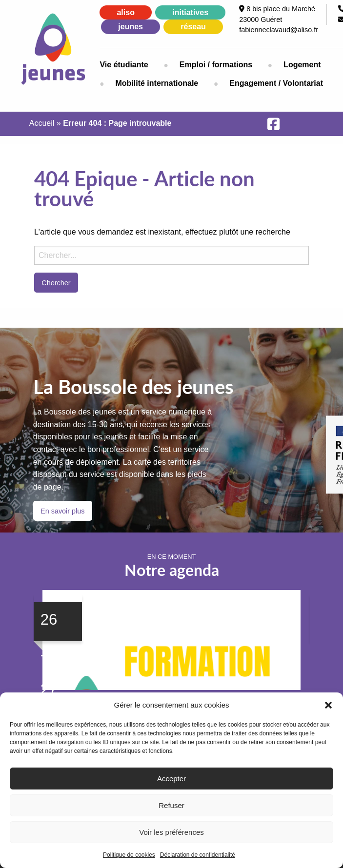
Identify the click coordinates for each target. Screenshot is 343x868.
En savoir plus (62, 511)
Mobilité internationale (157, 83)
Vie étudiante (124, 65)
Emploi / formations (216, 65)
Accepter (171, 779)
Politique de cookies (129, 855)
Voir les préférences (171, 832)
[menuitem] (131, 65)
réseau (193, 27)
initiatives (190, 12)
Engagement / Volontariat (276, 83)
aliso (125, 12)
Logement (302, 65)
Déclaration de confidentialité (198, 855)
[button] (328, 705)
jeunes (131, 27)
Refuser (171, 805)
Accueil (42, 123)
